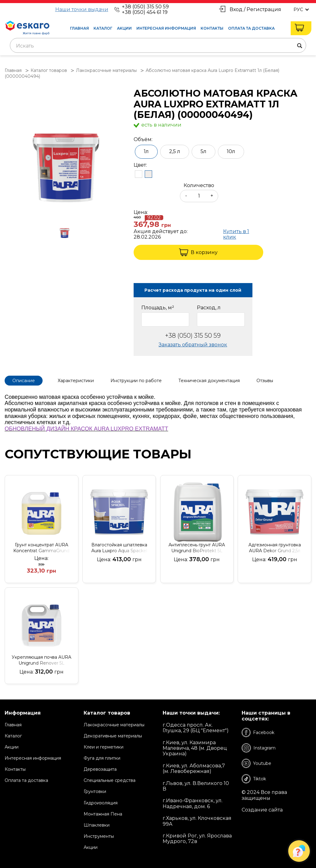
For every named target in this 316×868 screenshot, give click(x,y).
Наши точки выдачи (82, 10)
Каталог (103, 28)
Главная (79, 28)
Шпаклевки (97, 825)
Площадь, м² (158, 308)
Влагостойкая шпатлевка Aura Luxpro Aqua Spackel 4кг (119, 548)
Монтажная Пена (103, 814)
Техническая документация (209, 381)
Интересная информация (166, 28)
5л (204, 151)
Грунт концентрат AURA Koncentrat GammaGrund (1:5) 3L (41, 548)
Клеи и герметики (104, 747)
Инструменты (99, 836)
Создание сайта (262, 810)
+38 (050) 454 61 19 (145, 12)
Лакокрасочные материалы (114, 725)
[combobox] (158, 45)
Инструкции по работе (136, 381)
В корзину (198, 252)
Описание (24, 381)
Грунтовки (95, 791)
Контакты (212, 28)
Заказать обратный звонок (193, 345)
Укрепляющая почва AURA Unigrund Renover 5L (42, 660)
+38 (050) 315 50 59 (145, 7)
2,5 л (175, 151)
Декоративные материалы (113, 736)
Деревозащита (100, 769)
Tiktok (254, 779)
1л (146, 151)
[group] (66, 150)
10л (231, 151)
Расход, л (209, 308)
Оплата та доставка (251, 28)
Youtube (256, 763)
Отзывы (265, 381)
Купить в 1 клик (236, 234)
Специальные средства (110, 780)
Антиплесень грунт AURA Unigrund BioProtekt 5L (197, 548)
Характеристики (76, 381)
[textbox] (158, 46)
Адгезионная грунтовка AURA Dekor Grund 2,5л (275, 548)
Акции (124, 28)
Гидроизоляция (101, 803)
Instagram (259, 748)
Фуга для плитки (102, 758)
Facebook (258, 732)
